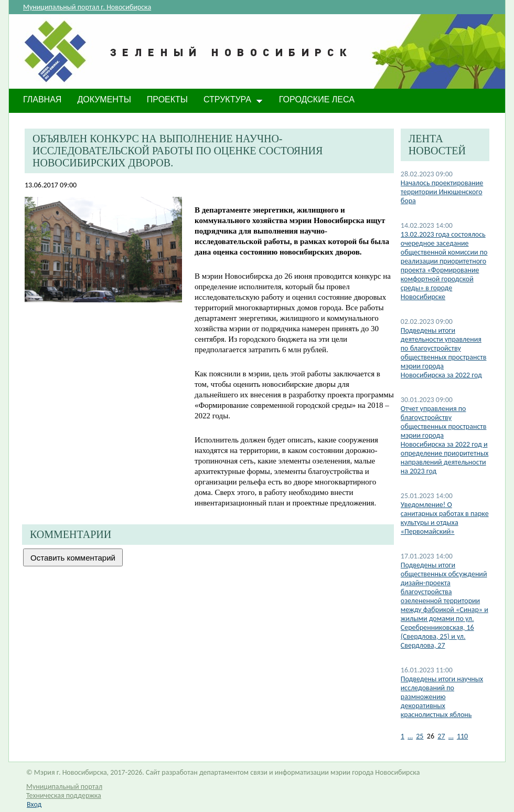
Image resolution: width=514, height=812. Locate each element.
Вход (34, 804)
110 (462, 736)
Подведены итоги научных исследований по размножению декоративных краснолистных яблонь (442, 697)
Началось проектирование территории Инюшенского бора (442, 192)
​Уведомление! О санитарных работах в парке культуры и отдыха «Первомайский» (445, 518)
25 (420, 736)
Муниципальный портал (64, 787)
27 (441, 736)
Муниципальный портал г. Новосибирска (87, 7)
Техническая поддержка (64, 795)
